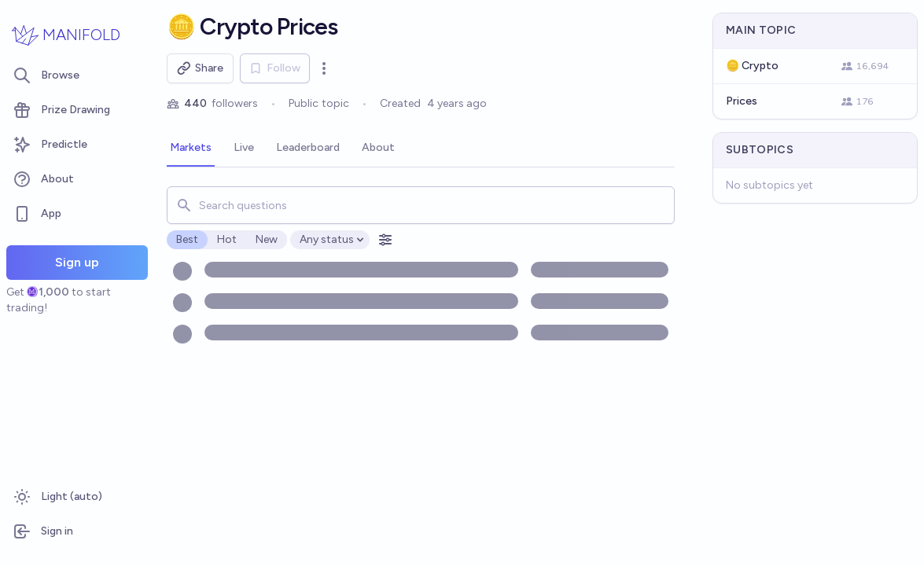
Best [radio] (187, 239)
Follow (275, 68)
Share (201, 68)
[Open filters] (385, 240)
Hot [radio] (227, 239)
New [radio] (267, 239)
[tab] (191, 149)
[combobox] (421, 205)
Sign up (77, 262)
